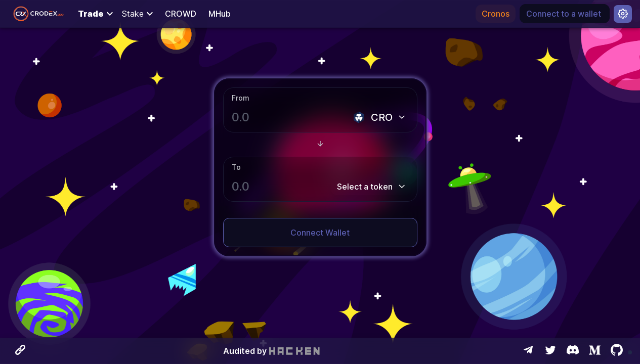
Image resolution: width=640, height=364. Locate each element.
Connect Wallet (320, 233)
